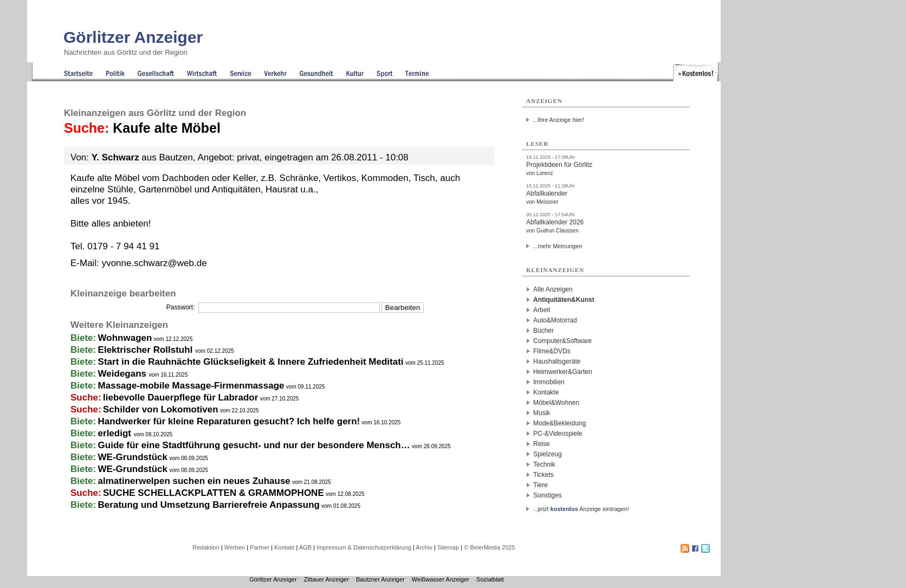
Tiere (541, 485)
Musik (542, 413)
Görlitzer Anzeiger (133, 37)
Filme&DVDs (552, 351)
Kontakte (546, 392)
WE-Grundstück (133, 457)
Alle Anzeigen (553, 289)
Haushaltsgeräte (557, 361)
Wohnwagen (125, 338)
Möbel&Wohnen (556, 403)
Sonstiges (548, 495)
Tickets (543, 475)
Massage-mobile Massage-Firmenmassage (191, 386)
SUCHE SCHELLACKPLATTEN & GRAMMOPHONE (213, 493)
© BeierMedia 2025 (489, 547)
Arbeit (542, 310)
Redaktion (206, 547)
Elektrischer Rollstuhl (147, 350)
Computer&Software (562, 341)
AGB (305, 547)
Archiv (424, 547)
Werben (235, 547)
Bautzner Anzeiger (380, 579)
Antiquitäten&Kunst (564, 300)
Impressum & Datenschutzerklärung (364, 547)
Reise (542, 444)
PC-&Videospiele (558, 434)
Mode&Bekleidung (559, 423)
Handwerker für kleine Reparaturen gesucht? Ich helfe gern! (229, 421)
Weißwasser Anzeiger (441, 579)
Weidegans (124, 374)
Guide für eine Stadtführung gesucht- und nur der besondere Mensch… (254, 445)
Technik (544, 464)
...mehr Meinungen (558, 246)
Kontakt (284, 547)
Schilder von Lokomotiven (161, 409)
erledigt (116, 433)
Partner (260, 547)
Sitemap (448, 547)
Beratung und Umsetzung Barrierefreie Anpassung (209, 505)
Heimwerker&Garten (563, 372)
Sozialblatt (490, 579)
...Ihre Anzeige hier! (558, 120)
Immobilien (549, 382)
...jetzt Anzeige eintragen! (581, 509)
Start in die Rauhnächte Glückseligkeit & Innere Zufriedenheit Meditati (251, 362)
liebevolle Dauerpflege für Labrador (180, 398)
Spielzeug (548, 454)
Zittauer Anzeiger (326, 579)
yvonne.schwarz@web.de (154, 263)
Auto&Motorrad (555, 320)
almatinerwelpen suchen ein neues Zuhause (194, 481)
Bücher (543, 331)
